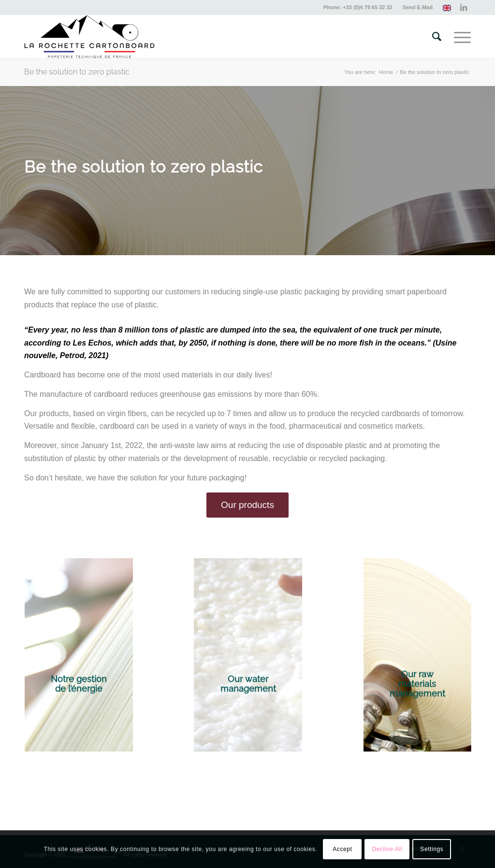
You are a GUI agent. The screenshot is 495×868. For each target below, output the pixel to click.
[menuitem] (358, 7)
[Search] (437, 37)
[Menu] (459, 37)
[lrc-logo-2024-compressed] (89, 37)
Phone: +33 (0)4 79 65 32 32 (358, 7)
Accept (342, 849)
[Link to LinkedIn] (464, 7)
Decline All (387, 849)
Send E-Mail (418, 7)
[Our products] (247, 505)
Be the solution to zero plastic (77, 72)
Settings (432, 849)
